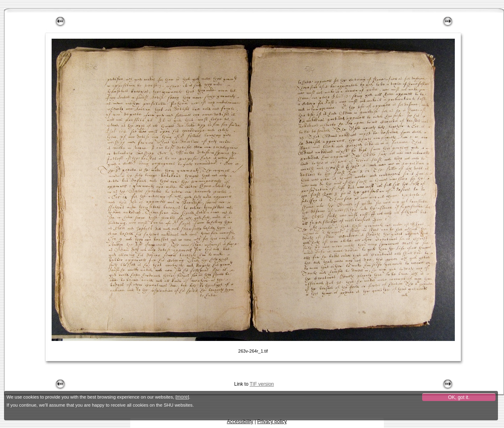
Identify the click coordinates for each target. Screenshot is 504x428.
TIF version (262, 384)
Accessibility (240, 422)
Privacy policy (272, 422)
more (182, 397)
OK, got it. (459, 397)
